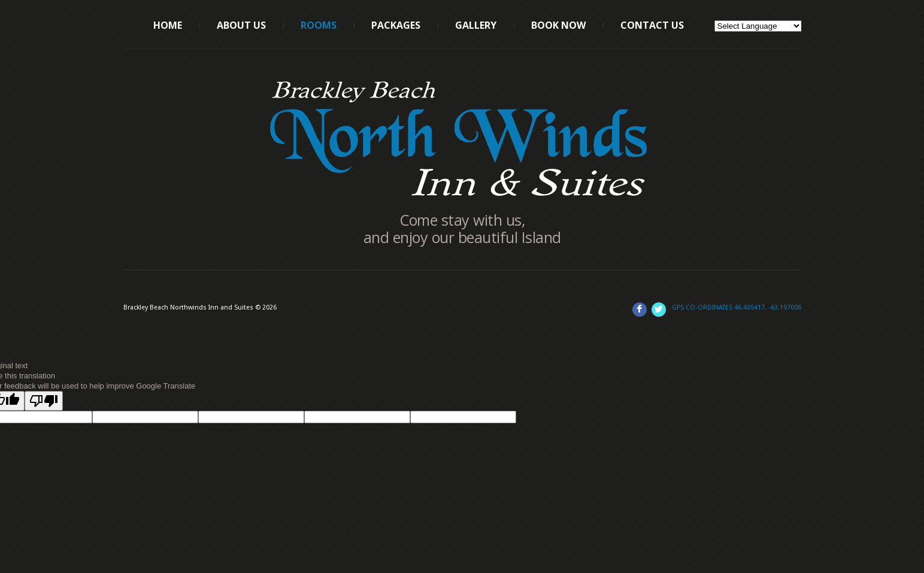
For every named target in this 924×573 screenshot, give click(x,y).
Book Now (558, 25)
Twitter (659, 310)
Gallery (476, 25)
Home (168, 25)
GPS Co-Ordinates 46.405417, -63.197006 (737, 307)
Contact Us (652, 25)
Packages (396, 25)
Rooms (319, 25)
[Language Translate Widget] (758, 26)
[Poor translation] (44, 401)
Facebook (640, 310)
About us (241, 25)
